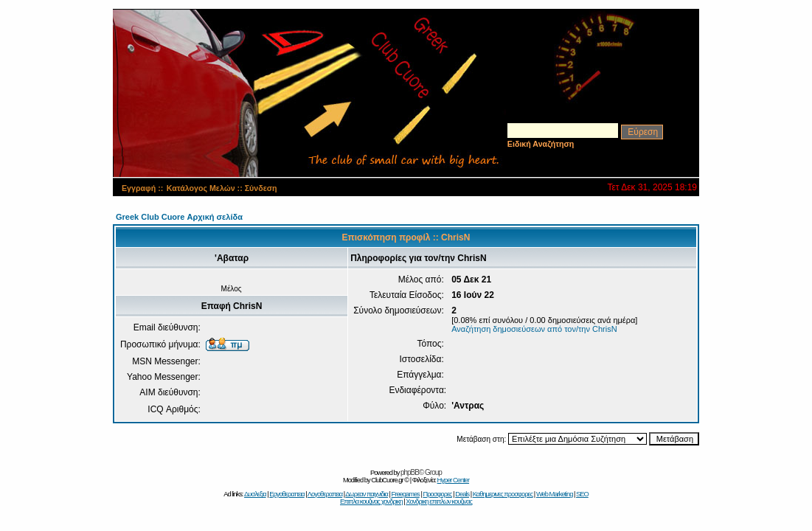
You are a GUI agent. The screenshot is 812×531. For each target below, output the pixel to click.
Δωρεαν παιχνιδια (367, 494)
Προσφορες (437, 494)
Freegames (406, 494)
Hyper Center (453, 480)
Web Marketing (555, 494)
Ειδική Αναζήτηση (541, 144)
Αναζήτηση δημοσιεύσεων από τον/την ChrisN (534, 329)
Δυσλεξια (255, 494)
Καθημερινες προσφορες (503, 494)
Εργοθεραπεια (287, 494)
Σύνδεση (261, 188)
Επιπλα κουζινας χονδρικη (371, 502)
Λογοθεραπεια (325, 494)
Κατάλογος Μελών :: (206, 188)
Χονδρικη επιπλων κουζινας (439, 502)
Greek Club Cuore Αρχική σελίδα (179, 217)
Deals (462, 494)
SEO (582, 494)
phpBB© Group (421, 472)
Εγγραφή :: (142, 188)
